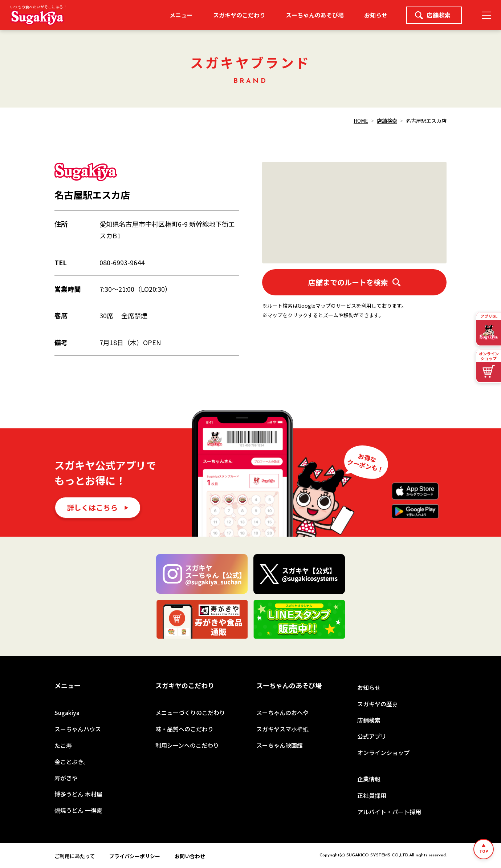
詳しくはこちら (92, 507)
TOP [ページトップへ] (484, 851)
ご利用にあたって (75, 856)
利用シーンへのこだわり (187, 745)
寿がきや (66, 778)
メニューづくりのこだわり (190, 712)
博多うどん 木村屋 (78, 794)
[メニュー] (486, 15)
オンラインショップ (383, 752)
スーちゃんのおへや (282, 712)
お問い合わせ (190, 856)
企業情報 (369, 779)
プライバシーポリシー (135, 856)
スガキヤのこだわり (239, 15)
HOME (361, 121)
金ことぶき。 (72, 762)
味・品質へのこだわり (184, 729)
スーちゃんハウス (78, 729)
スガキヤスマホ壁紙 (282, 729)
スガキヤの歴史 (378, 704)
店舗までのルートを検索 (354, 282)
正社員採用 (372, 795)
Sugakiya (67, 712)
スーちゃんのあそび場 (315, 15)
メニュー (181, 15)
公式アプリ (372, 736)
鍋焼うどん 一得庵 (78, 810)
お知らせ (376, 15)
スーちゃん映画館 (280, 745)
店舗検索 (433, 15)
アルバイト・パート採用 (389, 812)
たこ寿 (63, 745)
